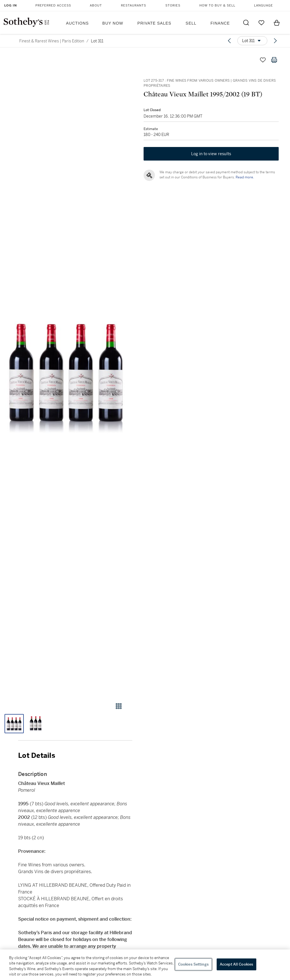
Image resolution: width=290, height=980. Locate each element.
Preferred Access (53, 6)
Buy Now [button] (113, 23)
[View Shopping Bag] (277, 23)
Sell (191, 23)
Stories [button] (173, 6)
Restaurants (134, 6)
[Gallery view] (119, 706)
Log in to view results (211, 154)
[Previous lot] (229, 41)
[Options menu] (252, 41)
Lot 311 (97, 41)
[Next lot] (275, 41)
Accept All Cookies (236, 964)
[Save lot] (263, 60)
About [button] (96, 6)
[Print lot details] (274, 60)
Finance (220, 23)
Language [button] (264, 6)
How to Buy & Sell (217, 6)
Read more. (245, 177)
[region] (145, 965)
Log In (11, 6)
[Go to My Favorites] (261, 23)
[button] (66, 373)
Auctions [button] (77, 23)
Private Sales (154, 23)
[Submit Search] (246, 23)
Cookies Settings (193, 964)
